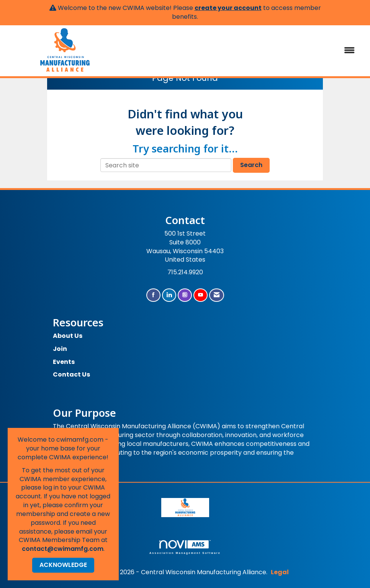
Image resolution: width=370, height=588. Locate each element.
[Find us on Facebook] (153, 295)
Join (60, 349)
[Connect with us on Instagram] (185, 295)
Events (64, 362)
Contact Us (71, 374)
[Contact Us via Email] (217, 295)
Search (251, 165)
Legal (280, 572)
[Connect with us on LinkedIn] (169, 295)
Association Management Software (185, 547)
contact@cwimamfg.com (63, 549)
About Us (68, 336)
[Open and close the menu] (243, 51)
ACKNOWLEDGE (63, 565)
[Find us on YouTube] (201, 295)
